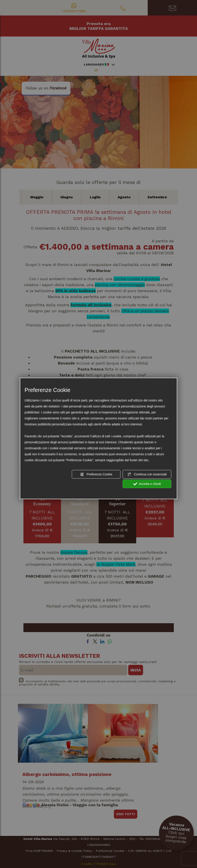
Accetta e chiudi (147, 484)
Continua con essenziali (147, 475)
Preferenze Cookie (96, 475)
